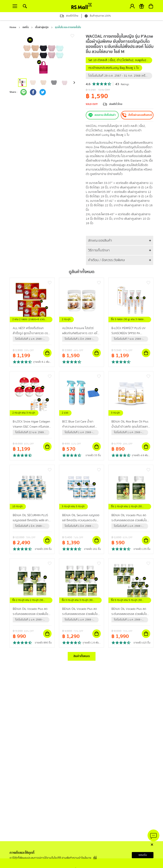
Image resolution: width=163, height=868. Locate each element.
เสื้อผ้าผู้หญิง (42, 27)
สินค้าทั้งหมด (82, 656)
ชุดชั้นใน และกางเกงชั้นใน (68, 27)
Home (13, 27)
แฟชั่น (26, 27)
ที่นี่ (95, 858)
